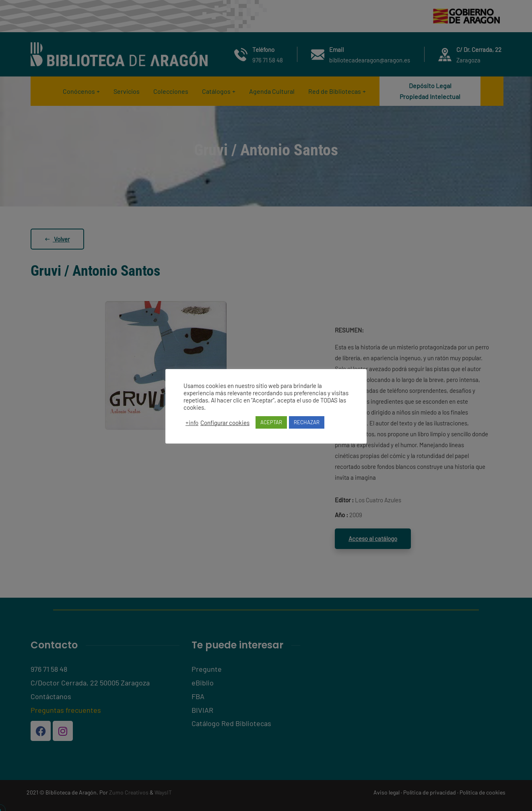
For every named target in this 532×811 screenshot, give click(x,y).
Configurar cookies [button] (225, 423)
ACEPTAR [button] (271, 422)
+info (192, 423)
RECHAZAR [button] (307, 422)
